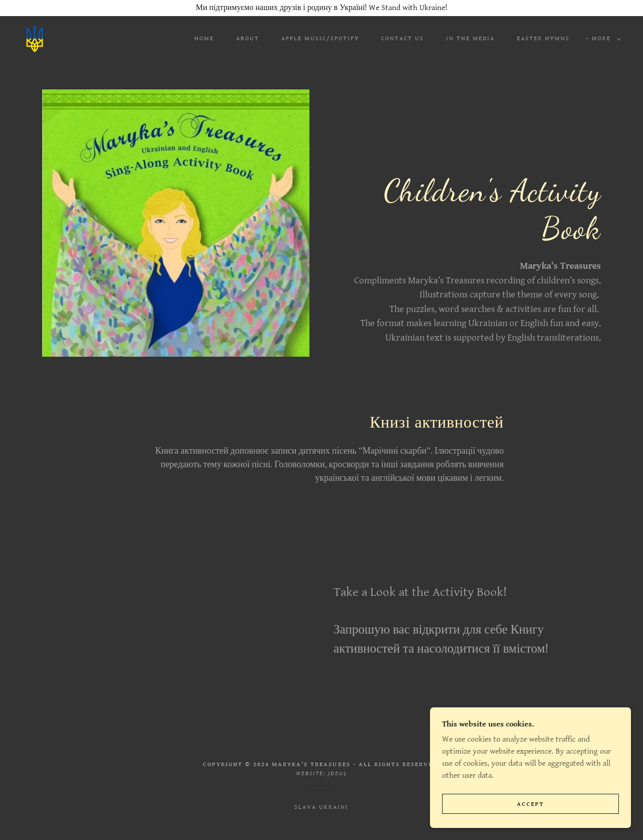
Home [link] (204, 38)
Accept (530, 804)
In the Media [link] (470, 38)
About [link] (248, 38)
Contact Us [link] (403, 38)
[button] (604, 39)
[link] (35, 38)
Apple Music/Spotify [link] (320, 38)
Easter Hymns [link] (543, 38)
